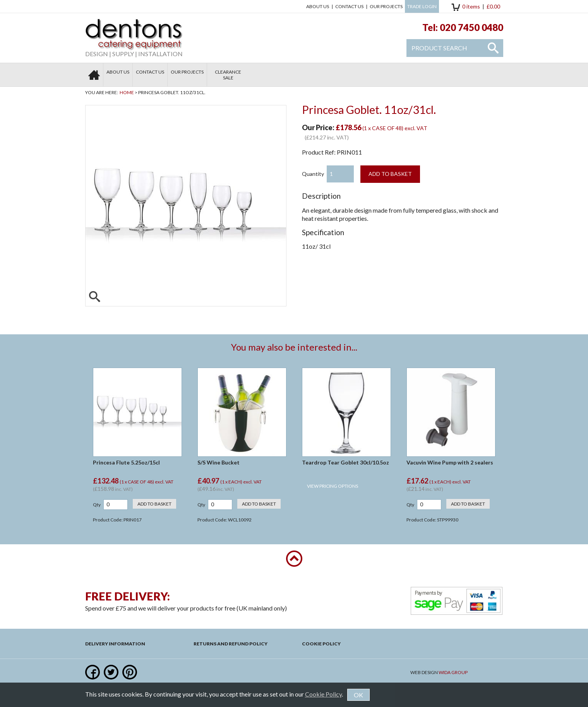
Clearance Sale (228, 75)
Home (127, 92)
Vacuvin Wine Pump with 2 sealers (450, 462)
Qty (97, 505)
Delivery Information (115, 644)
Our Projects (386, 6)
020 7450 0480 (471, 27)
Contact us (349, 6)
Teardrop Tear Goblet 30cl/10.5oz (345, 462)
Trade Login (422, 6)
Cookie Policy (321, 644)
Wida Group (453, 672)
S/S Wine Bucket (219, 462)
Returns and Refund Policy (231, 644)
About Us (318, 6)
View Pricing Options (333, 486)
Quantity (313, 174)
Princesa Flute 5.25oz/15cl (126, 462)
